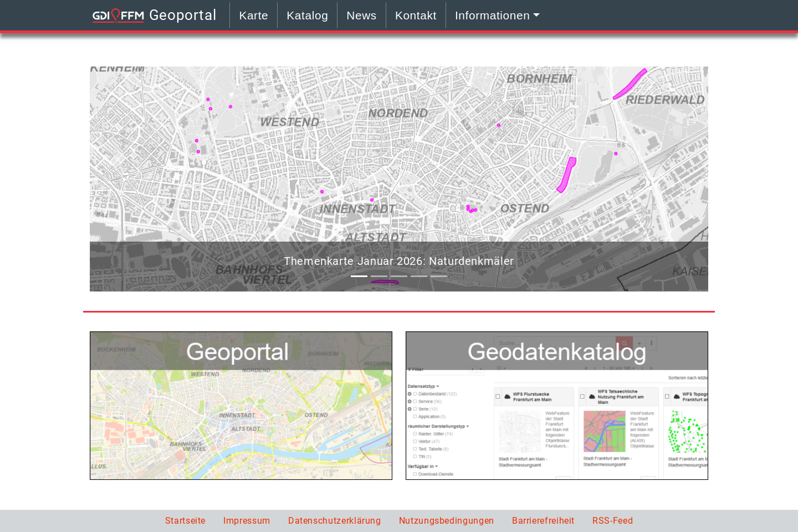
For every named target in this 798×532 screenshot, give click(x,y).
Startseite (185, 521)
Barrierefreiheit (543, 521)
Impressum (247, 521)
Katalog (307, 15)
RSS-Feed (613, 521)
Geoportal (153, 17)
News (362, 15)
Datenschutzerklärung (335, 521)
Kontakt (416, 15)
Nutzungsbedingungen (447, 521)
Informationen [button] (493, 15)
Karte (254, 15)
